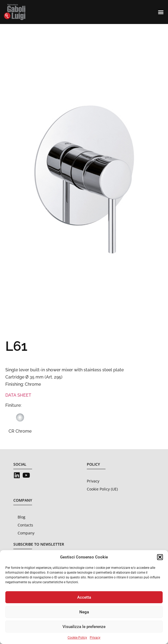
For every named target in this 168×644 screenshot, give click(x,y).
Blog (22, 517)
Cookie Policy (77, 638)
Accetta (84, 597)
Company (26, 533)
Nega (84, 612)
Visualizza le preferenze (84, 627)
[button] (160, 557)
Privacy (95, 638)
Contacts (25, 525)
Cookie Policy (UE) (102, 489)
